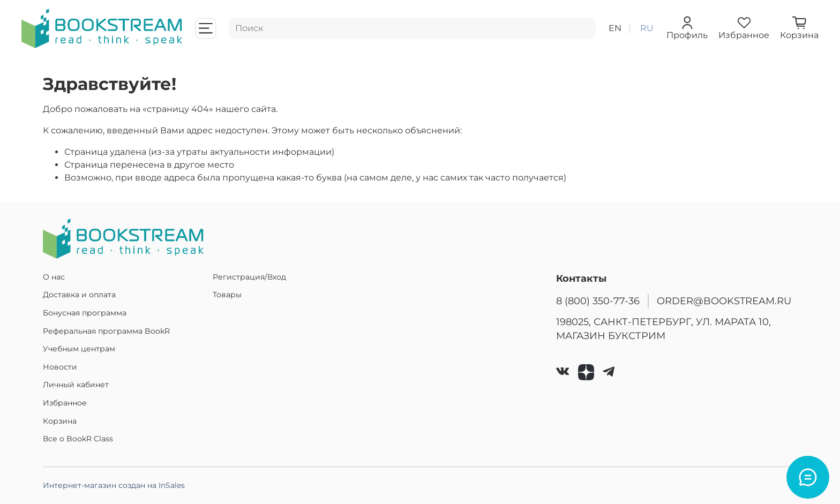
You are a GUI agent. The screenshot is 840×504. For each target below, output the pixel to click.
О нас (54, 277)
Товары (227, 295)
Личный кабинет (76, 385)
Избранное (65, 403)
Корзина (60, 421)
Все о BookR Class (78, 439)
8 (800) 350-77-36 (598, 301)
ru (647, 28)
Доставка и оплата (79, 295)
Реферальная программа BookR (106, 331)
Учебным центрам (79, 349)
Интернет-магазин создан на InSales (114, 485)
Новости (60, 367)
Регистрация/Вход (249, 277)
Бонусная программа (85, 313)
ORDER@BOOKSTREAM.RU (724, 301)
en (615, 28)
